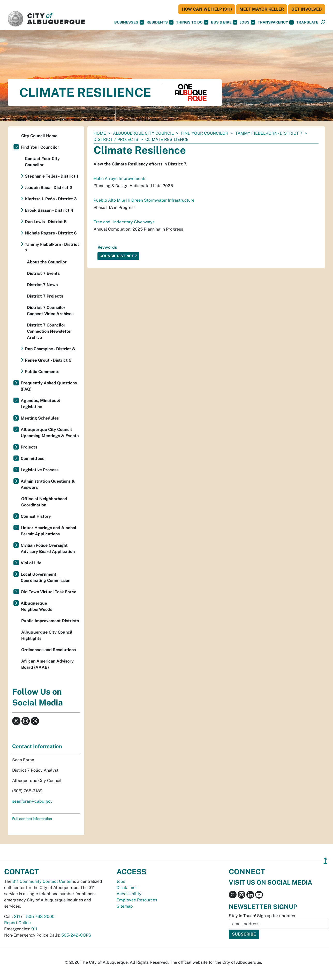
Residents (160, 22)
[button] (307, 22)
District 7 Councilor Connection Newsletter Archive (50, 331)
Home (100, 133)
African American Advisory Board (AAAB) (47, 664)
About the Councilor (47, 262)
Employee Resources (137, 900)
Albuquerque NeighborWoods (36, 606)
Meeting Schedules (40, 418)
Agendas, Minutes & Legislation (41, 404)
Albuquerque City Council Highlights (47, 635)
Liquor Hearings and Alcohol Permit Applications (48, 531)
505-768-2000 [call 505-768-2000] (40, 917)
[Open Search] (323, 22)
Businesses (129, 22)
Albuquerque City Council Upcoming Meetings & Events (50, 433)
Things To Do (192, 22)
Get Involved (307, 9)
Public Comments (42, 372)
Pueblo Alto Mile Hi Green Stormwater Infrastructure (144, 200)
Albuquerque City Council (143, 133)
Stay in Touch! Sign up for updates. (262, 916)
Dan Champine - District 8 (50, 349)
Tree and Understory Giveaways (124, 222)
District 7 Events (43, 273)
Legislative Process (40, 470)
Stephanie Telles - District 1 (52, 176)
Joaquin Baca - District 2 (48, 188)
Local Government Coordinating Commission (46, 577)
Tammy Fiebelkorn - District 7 (269, 133)
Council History (36, 516)
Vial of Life (31, 563)
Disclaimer (127, 888)
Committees (32, 458)
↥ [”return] (325, 861)
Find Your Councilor (205, 133)
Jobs (248, 22)
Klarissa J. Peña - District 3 (51, 199)
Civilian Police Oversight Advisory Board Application (48, 548)
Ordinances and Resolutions (48, 650)
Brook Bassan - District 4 (49, 210)
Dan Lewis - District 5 (46, 222)
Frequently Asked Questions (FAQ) (49, 386)
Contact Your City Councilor (42, 162)
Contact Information (37, 746)
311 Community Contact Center (42, 881)
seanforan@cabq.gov (32, 801)
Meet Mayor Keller (262, 9)
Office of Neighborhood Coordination (44, 502)
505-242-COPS (76, 935)
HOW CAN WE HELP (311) (207, 9)
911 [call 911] (34, 929)
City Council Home (39, 136)
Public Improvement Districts (50, 621)
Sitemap (125, 906)
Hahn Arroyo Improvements (120, 178)
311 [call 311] (17, 917)
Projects (29, 447)
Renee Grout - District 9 (48, 360)
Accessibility (129, 894)
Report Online (17, 923)
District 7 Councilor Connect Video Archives (50, 311)
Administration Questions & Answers (48, 484)
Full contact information (32, 819)
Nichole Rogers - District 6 (51, 233)
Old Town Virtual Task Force (48, 592)
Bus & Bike (224, 22)
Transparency (276, 22)
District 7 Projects (116, 139)
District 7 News (42, 285)
